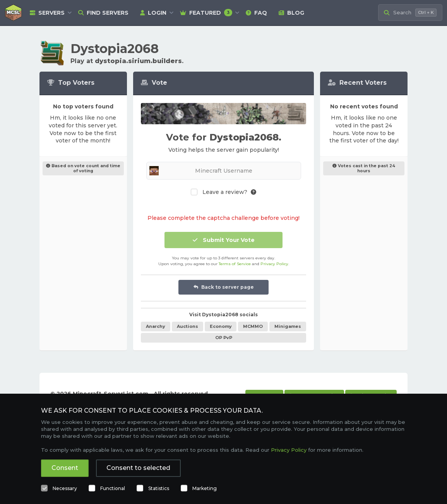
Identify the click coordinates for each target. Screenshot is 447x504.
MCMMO (253, 326)
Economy (221, 326)
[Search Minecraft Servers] (410, 13)
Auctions (188, 326)
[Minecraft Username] (224, 171)
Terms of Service (235, 264)
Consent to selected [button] (138, 468)
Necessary (65, 488)
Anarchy (156, 326)
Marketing (205, 488)
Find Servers (103, 13)
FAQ (256, 13)
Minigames (288, 326)
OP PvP (224, 338)
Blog (291, 13)
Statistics (159, 488)
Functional (113, 488)
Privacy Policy (274, 264)
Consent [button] (65, 468)
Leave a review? (225, 192)
